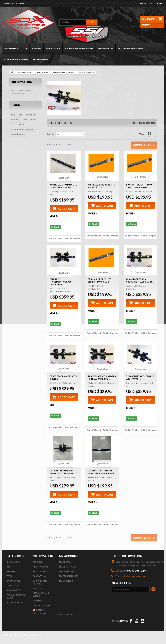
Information (22, 82)
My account (69, 556)
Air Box (14, 120)
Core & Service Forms (16, 60)
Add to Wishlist (56, 239)
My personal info (69, 576)
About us (38, 589)
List (155, 135)
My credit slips (68, 567)
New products (41, 567)
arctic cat (31, 115)
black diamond (18, 134)
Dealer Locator (41, 606)
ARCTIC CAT (42, 72)
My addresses (67, 572)
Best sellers (40, 572)
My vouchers (66, 581)
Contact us (145, 3)
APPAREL (37, 48)
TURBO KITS (12, 586)
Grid (149, 135)
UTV (25, 48)
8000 (13, 115)
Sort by (51, 134)
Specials (38, 562)
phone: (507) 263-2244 (14, 3)
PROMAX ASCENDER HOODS (79, 48)
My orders (65, 562)
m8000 (21, 124)
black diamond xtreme (22, 129)
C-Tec (25, 120)
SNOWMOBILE (11, 48)
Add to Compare (72, 239)
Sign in (160, 3)
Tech (9, 576)
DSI (12, 124)
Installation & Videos (130, 48)
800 (21, 115)
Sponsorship (40, 60)
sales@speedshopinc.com (134, 576)
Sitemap (37, 601)
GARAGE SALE (53, 48)
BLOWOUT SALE (14, 603)
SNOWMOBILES (106, 48)
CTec (34, 120)
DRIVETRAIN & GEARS (64, 72)
